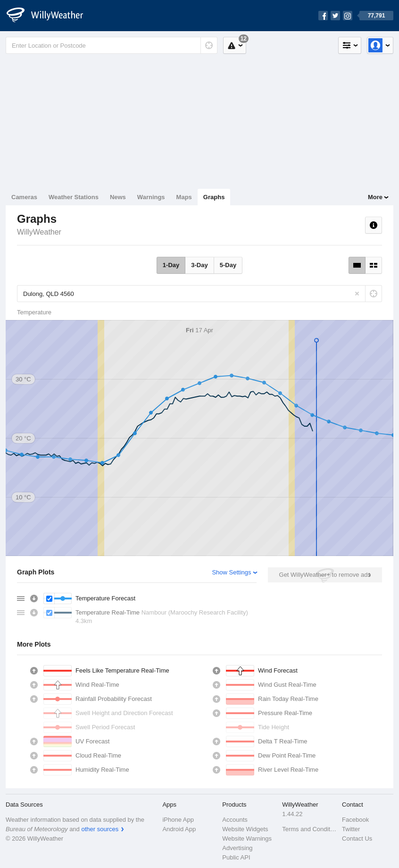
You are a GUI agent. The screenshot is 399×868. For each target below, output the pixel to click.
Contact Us (357, 839)
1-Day (171, 265)
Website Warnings (247, 839)
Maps (184, 197)
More (375, 197)
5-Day (228, 265)
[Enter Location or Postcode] (112, 45)
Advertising (237, 848)
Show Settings (231, 572)
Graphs (214, 197)
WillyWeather (39, 232)
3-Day (199, 265)
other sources (100, 829)
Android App (179, 829)
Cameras (24, 197)
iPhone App (178, 820)
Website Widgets (245, 829)
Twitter (351, 829)
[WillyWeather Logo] (50, 16)
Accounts (235, 820)
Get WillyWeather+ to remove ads (325, 575)
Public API (236, 857)
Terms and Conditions (309, 829)
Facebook (355, 820)
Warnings (151, 197)
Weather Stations (74, 197)
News (118, 197)
